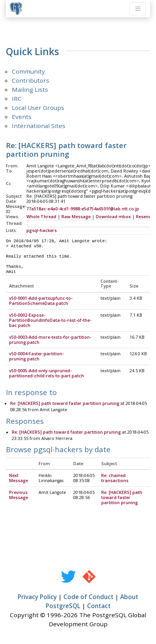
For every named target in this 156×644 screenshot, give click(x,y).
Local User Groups (38, 108)
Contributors (31, 80)
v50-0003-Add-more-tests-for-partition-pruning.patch (50, 340)
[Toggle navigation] (138, 9)
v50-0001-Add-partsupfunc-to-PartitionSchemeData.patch (41, 301)
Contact (99, 606)
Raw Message (76, 217)
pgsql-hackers (42, 230)
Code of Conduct (88, 597)
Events (22, 117)
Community (28, 71)
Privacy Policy (37, 597)
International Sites (39, 126)
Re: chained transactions (115, 478)
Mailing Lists (30, 89)
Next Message (19, 478)
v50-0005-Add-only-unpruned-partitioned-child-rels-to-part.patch (46, 374)
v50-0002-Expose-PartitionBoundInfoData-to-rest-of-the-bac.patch (50, 321)
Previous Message (19, 495)
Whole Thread (41, 217)
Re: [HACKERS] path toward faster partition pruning (65, 404)
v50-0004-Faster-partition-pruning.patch (36, 357)
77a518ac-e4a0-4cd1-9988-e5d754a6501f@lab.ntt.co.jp (83, 209)
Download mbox (113, 217)
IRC (17, 98)
